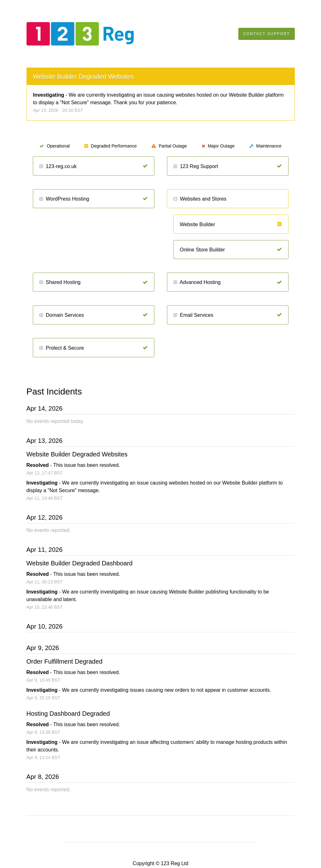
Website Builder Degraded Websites (83, 76)
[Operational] (145, 166)
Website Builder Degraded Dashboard (80, 563)
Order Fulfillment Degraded (65, 661)
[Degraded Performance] (280, 224)
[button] (41, 167)
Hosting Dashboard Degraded (68, 714)
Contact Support (266, 34)
